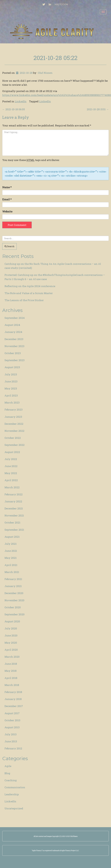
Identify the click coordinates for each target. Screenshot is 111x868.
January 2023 (13, 417)
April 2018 (11, 678)
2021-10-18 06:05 (14, 109)
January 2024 (13, 332)
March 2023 (12, 403)
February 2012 (13, 748)
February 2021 (13, 579)
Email (7, 199)
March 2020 (12, 657)
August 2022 (12, 452)
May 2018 (11, 671)
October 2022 (13, 438)
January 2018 (13, 699)
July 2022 (11, 459)
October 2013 (12, 720)
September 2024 (15, 318)
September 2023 (15, 360)
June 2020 (11, 635)
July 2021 (11, 544)
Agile (8, 766)
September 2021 (14, 530)
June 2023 (11, 381)
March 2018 (12, 685)
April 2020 (11, 650)
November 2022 (14, 431)
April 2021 (11, 565)
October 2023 (13, 353)
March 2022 (12, 487)
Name (7, 187)
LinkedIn (21, 101)
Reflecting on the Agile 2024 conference (30, 286)
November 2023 (14, 346)
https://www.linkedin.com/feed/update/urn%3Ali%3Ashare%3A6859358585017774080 (57, 95)
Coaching (11, 780)
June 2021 (11, 551)
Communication (15, 787)
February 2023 (14, 410)
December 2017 (14, 706)
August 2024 (12, 325)
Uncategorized (14, 808)
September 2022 (15, 445)
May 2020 (11, 643)
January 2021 (13, 586)
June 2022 (11, 466)
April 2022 (11, 480)
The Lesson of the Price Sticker (24, 300)
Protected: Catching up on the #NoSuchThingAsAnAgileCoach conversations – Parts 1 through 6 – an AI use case (55, 277)
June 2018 (11, 664)
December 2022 (14, 424)
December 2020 (14, 593)
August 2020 (12, 621)
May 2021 (11, 558)
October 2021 (12, 522)
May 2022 (11, 473)
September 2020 (15, 614)
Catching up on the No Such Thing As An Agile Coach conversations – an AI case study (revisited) (53, 266)
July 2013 (11, 734)
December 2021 (14, 508)
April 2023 (11, 395)
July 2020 (11, 628)
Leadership (12, 794)
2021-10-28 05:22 (56, 58)
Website (7, 211)
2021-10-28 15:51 (98, 109)
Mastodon (61, 4)
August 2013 (12, 727)
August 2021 (12, 537)
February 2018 (13, 692)
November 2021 (14, 515)
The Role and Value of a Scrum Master (29, 293)
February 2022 (14, 494)
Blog (7, 773)
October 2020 (13, 607)
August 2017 (12, 713)
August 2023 (12, 367)
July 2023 (11, 374)
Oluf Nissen (45, 73)
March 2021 (12, 572)
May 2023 (11, 388)
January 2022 (13, 501)
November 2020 (14, 600)
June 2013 (11, 741)
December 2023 (14, 339)
